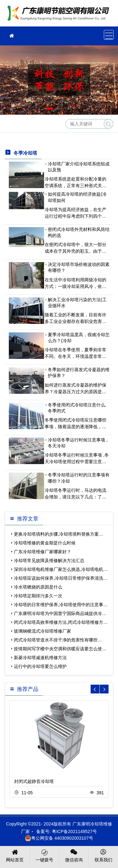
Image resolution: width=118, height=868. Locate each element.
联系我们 (103, 855)
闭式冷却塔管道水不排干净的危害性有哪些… (58, 640)
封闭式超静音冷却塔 (34, 781)
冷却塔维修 (60, 15)
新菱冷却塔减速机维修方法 (40, 658)
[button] (50, 109)
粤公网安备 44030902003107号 (59, 838)
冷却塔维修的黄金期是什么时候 (45, 543)
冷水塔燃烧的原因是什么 (38, 587)
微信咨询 (74, 855)
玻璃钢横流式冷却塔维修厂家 (42, 631)
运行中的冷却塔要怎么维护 (40, 666)
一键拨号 (45, 855)
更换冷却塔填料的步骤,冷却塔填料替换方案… (59, 534)
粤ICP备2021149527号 (74, 831)
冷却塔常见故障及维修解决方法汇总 (49, 560)
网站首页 (15, 855)
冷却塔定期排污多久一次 (38, 596)
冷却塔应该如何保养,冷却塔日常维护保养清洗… (61, 578)
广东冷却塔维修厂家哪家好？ (42, 552)
